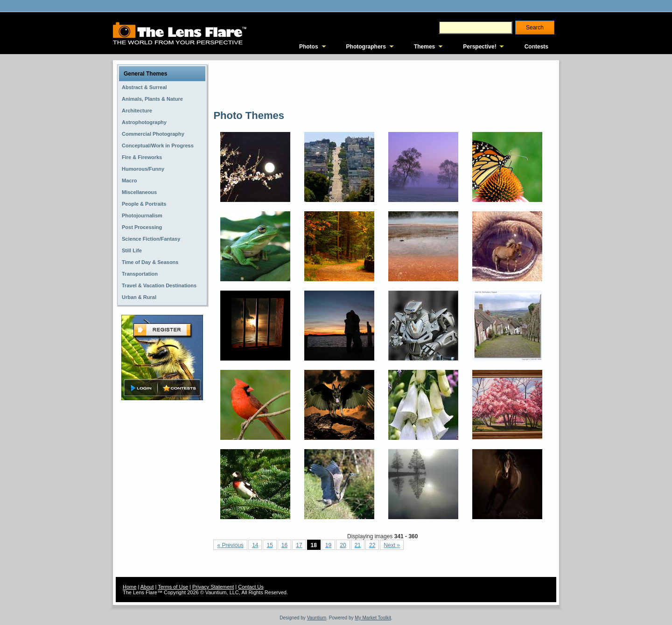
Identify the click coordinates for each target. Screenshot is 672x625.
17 (299, 545)
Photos (309, 47)
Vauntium (317, 618)
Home (129, 587)
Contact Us (251, 587)
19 (328, 545)
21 (358, 545)
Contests (536, 47)
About (147, 587)
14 (255, 545)
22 (372, 545)
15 (269, 545)
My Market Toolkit (373, 618)
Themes (424, 47)
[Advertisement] (383, 84)
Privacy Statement (213, 587)
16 (284, 545)
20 (343, 545)
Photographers (366, 47)
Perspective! (479, 47)
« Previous (230, 545)
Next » (392, 545)
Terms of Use (173, 587)
